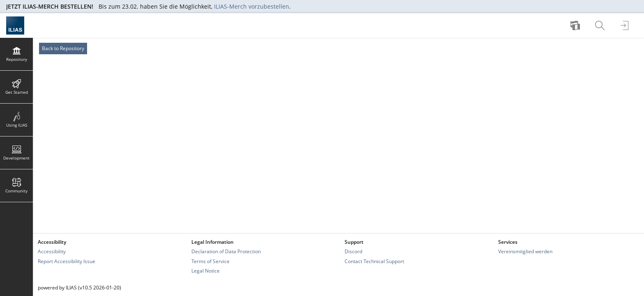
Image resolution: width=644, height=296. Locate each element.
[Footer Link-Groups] (338, 256)
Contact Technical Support (374, 261)
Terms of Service (210, 261)
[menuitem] (576, 25)
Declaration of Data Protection (226, 251)
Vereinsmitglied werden (525, 251)
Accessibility (52, 251)
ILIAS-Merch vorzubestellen (252, 6)
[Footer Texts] (338, 288)
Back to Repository (63, 48)
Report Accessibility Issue (67, 261)
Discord (353, 251)
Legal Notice (206, 271)
